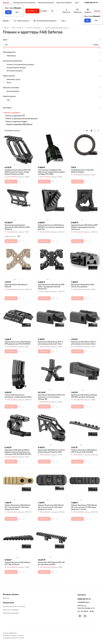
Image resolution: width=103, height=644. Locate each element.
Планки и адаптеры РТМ (15, 116)
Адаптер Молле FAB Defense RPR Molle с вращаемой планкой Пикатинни (51, 287)
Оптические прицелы (15, 71)
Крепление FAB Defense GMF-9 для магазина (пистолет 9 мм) (50, 343)
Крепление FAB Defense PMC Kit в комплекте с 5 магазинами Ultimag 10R (51, 397)
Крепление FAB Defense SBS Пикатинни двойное (83, 286)
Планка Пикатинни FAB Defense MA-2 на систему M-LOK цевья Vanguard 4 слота (51, 507)
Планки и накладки (12, 113)
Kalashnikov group (13, 79)
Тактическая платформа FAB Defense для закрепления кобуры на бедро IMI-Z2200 (51, 172)
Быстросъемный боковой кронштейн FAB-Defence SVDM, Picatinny (17, 227)
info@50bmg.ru (84, 602)
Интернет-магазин (11, 594)
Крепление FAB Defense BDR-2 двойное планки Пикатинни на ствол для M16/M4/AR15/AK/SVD (18, 452)
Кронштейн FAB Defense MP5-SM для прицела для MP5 (51, 563)
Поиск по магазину (40, 11)
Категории (7, 108)
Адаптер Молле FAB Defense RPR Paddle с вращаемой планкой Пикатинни (84, 227)
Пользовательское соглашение (24, 3)
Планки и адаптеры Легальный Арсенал (22, 119)
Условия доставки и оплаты (14, 606)
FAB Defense (11, 56)
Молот (9, 83)
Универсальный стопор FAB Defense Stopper (82, 171)
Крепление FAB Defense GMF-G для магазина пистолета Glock (84, 343)
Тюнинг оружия (21, 21)
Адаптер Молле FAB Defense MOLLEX (16, 286)
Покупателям (8, 603)
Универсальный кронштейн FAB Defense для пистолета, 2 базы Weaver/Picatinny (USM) (18, 172)
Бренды (6, 21)
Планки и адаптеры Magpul (16, 121)
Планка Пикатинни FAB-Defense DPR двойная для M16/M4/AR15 (18, 343)
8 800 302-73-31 (91, 3)
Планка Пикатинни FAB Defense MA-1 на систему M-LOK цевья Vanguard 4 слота (18, 507)
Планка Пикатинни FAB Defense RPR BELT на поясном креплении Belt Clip (51, 227)
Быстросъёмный (13, 91)
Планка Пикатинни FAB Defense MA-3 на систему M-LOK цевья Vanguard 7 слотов (84, 507)
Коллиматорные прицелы (45, 21)
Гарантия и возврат (11, 610)
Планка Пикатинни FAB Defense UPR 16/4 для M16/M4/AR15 (84, 451)
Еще (77, 3)
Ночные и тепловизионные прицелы (20, 64)
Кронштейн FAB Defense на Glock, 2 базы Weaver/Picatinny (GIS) (51, 451)
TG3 (8, 100)
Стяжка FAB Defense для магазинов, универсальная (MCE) (18, 396)
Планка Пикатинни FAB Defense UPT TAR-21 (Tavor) (18, 563)
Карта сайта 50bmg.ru (64, 3)
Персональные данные (46, 3)
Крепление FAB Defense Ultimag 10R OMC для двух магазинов (84, 396)
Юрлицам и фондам (11, 613)
